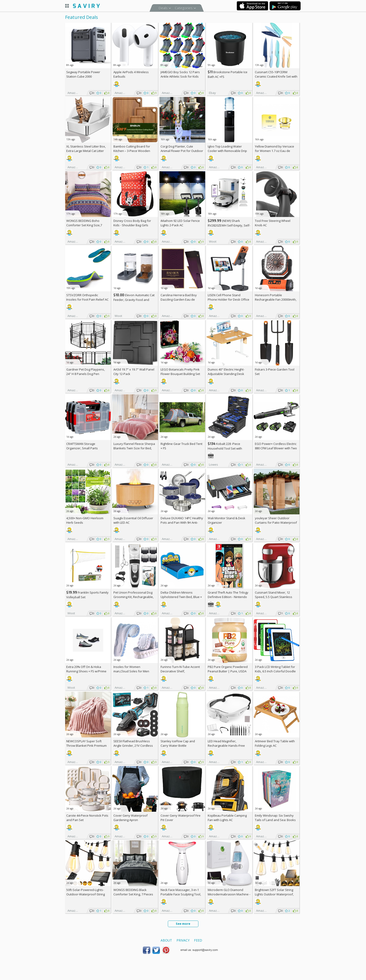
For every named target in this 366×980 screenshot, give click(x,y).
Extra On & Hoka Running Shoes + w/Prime (86, 669)
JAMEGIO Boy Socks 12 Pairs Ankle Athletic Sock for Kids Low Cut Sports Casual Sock (180, 76)
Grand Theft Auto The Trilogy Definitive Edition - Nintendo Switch (228, 597)
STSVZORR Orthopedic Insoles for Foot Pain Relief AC (87, 297)
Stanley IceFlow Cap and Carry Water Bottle (178, 743)
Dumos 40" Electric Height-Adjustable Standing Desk (226, 372)
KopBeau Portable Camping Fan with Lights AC (227, 818)
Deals (163, 8)
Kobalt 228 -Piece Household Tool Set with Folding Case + (225, 448)
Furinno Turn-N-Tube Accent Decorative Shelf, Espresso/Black (180, 671)
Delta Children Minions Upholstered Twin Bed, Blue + (181, 597)
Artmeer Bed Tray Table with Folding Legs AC (275, 743)
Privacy (183, 940)
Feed (198, 940)
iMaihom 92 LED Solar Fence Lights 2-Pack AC (180, 223)
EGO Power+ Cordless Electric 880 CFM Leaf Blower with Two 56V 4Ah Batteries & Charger (276, 448)
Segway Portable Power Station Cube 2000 (83, 74)
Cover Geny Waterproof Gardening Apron (130, 818)
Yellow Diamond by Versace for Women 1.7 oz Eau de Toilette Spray (274, 151)
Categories (184, 8)
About (166, 940)
